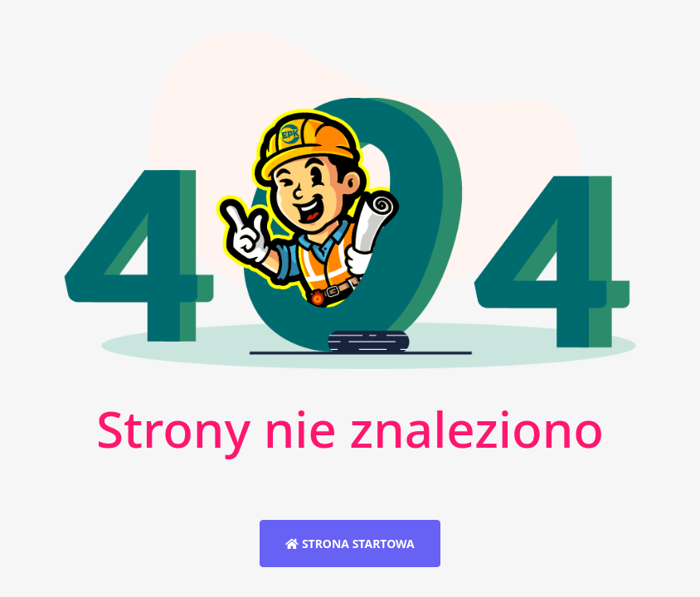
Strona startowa (350, 544)
